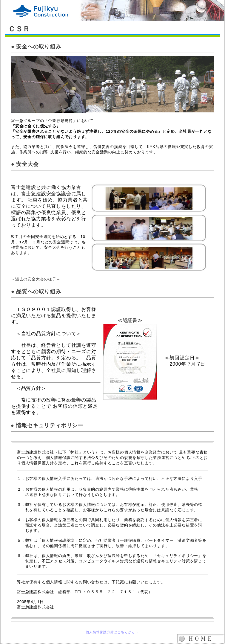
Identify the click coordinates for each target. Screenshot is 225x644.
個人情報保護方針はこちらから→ (112, 632)
